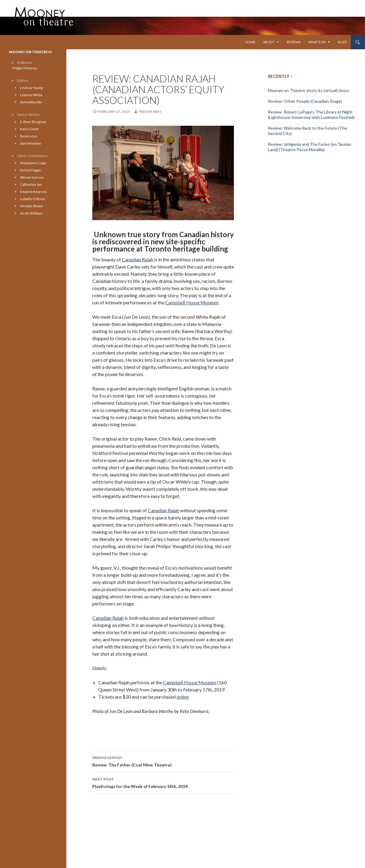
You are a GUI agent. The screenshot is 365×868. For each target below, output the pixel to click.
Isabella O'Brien (33, 199)
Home (250, 42)
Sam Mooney (30, 143)
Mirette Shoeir (32, 206)
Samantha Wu (31, 102)
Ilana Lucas (29, 136)
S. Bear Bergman (33, 122)
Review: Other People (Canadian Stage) (305, 101)
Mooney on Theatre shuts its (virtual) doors (309, 90)
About (269, 42)
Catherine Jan (31, 184)
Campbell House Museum (192, 302)
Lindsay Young (31, 88)
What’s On (317, 42)
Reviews (294, 42)
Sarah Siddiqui (31, 213)
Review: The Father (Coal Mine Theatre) (163, 761)
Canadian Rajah (138, 259)
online (183, 697)
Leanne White (31, 95)
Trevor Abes (150, 112)
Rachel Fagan (30, 170)
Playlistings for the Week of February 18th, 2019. (163, 782)
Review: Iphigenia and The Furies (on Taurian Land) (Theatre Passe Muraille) (310, 147)
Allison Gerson (32, 177)
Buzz (342, 42)
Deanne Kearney (33, 192)
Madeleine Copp (33, 163)
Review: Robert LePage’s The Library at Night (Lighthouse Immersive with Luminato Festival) (311, 115)
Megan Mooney (24, 68)
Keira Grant (29, 129)
